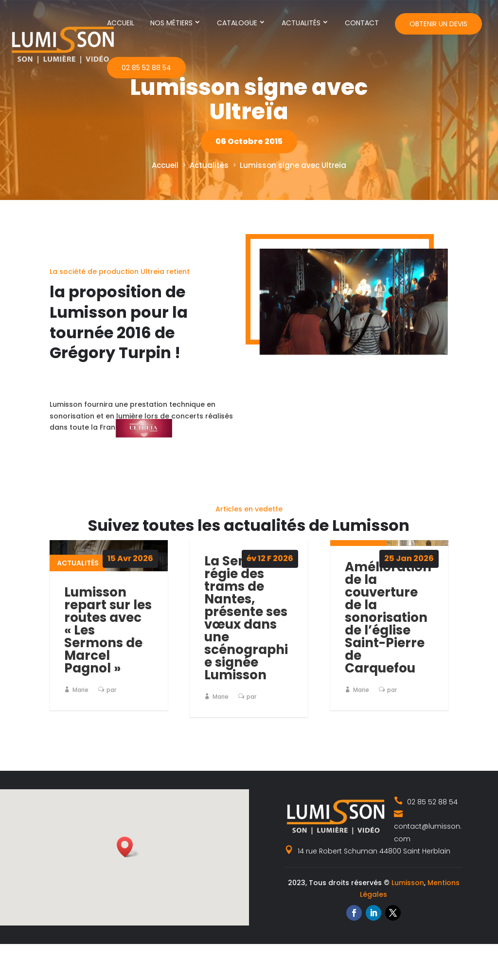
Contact (362, 23)
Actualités (301, 23)
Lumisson (408, 883)
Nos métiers (171, 23)
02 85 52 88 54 (146, 68)
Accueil (121, 23)
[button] (128, 847)
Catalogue (237, 23)
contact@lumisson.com (428, 826)
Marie (80, 690)
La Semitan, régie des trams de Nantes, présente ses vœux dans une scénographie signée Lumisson (246, 618)
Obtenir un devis (438, 24)
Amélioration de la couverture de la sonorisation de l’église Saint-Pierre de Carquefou (388, 617)
